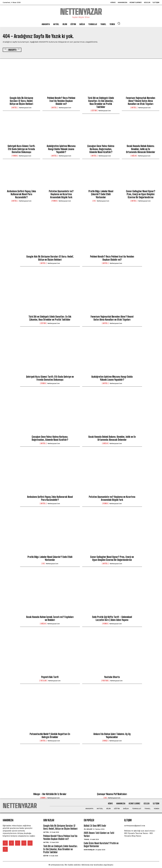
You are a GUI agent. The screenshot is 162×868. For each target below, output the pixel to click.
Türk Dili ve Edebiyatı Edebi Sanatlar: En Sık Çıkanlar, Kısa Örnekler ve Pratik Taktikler (101, 102)
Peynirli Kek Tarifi (50, 677)
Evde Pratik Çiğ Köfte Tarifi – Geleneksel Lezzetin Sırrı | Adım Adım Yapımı (112, 618)
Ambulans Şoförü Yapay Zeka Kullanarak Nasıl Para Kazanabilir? (21, 194)
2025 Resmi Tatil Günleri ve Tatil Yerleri (99, 834)
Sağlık (134, 156)
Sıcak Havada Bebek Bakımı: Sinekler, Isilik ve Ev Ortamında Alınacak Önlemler (141, 149)
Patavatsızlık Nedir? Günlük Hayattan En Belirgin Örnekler (50, 735)
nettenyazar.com (25, 108)
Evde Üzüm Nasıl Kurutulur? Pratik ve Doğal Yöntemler (101, 845)
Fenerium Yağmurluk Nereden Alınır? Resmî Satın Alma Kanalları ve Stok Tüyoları (141, 101)
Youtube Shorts (112, 677)
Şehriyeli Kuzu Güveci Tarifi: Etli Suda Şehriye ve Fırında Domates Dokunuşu (21, 149)
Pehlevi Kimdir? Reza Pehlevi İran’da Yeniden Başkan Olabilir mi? (61, 101)
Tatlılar (43, 681)
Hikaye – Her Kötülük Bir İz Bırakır (50, 794)
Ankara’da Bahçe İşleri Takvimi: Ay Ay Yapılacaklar (112, 735)
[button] (119, 23)
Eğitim (94, 111)
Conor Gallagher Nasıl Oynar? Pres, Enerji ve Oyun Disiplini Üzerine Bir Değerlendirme (141, 194)
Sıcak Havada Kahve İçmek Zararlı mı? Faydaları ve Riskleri (50, 618)
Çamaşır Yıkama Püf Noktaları (112, 794)
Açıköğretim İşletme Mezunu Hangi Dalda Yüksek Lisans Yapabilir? (61, 149)
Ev (94, 201)
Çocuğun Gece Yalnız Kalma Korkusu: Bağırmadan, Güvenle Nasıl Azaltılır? (101, 149)
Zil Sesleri (88, 829)
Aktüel (15, 108)
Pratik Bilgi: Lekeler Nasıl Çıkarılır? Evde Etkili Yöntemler (101, 194)
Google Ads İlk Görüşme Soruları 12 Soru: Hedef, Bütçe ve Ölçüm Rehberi (21, 101)
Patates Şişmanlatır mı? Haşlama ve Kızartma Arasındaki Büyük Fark (61, 194)
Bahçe (105, 741)
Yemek (15, 156)
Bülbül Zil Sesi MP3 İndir (95, 826)
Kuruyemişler (89, 850)
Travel (87, 839)
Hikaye (43, 798)
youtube (105, 681)
